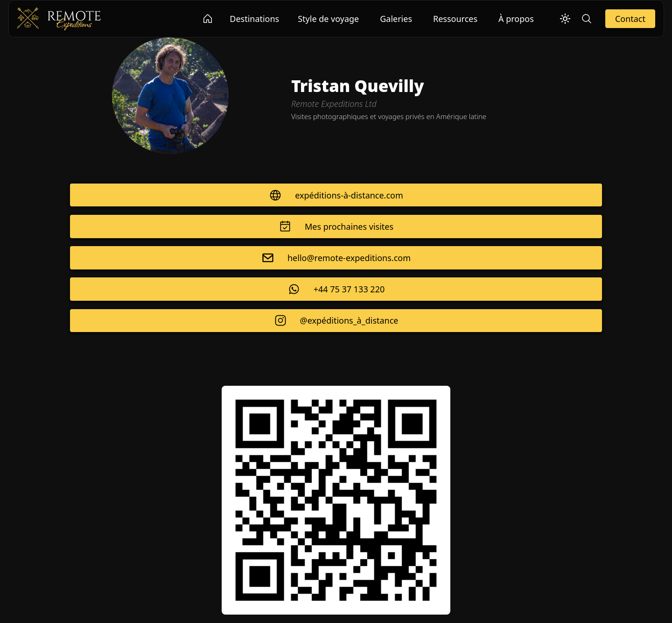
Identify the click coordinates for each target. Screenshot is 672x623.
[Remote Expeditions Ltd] (59, 18)
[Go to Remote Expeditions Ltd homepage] (208, 19)
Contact (630, 19)
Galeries (396, 19)
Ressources (455, 19)
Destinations (254, 19)
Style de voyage (328, 19)
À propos (516, 19)
